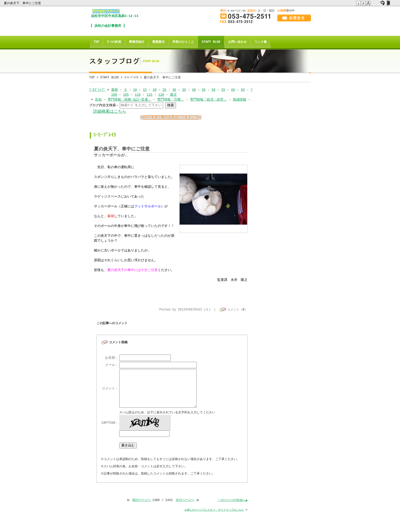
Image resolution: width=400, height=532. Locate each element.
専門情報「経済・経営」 (208, 100)
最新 (115, 90)
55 (223, 90)
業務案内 (158, 42)
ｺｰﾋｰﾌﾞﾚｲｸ (131, 77)
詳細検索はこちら (110, 112)
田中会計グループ (106, 11)
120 (161, 95)
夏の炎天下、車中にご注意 (23, 3)
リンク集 (261, 42)
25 (164, 90)
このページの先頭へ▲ (233, 501)
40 (194, 90)
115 (149, 95)
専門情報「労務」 (171, 100)
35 (184, 90)
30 (174, 90)
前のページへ (142, 501)
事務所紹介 (137, 42)
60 (233, 90)
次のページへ (185, 501)
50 (213, 90)
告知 (98, 100)
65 (243, 90)
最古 (173, 95)
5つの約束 (114, 42)
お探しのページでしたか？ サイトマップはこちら (214, 510)
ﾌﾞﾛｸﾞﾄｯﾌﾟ (97, 90)
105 (126, 95)
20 (154, 90)
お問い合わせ (237, 42)
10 (135, 90)
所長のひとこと (183, 42)
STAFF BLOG (211, 42)
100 (114, 95)
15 (145, 90)
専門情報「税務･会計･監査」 (130, 100)
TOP (97, 42)
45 (203, 90)
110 (138, 95)
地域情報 (239, 100)
